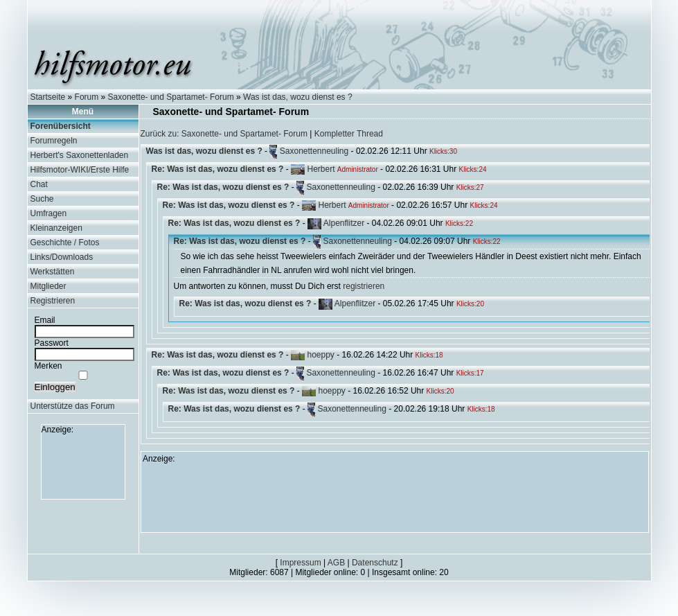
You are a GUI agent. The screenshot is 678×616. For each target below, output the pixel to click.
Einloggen (55, 387)
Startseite (48, 97)
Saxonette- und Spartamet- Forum (171, 97)
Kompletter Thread (349, 134)
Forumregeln (54, 141)
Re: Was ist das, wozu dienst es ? (218, 169)
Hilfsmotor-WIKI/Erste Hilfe (80, 170)
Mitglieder (48, 286)
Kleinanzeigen (56, 228)
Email (45, 320)
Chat (39, 184)
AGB (336, 563)
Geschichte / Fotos (65, 243)
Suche (42, 199)
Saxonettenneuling (314, 151)
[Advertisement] (83, 466)
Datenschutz (375, 563)
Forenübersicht (61, 126)
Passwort (52, 343)
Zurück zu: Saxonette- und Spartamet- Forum (224, 134)
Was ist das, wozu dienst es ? (298, 97)
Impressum (300, 563)
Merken (48, 366)
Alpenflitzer (344, 223)
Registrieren (53, 301)
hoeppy (320, 355)
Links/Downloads (62, 257)
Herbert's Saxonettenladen (80, 155)
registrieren (364, 286)
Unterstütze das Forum (73, 406)
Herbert (321, 169)
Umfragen (49, 213)
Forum (87, 97)
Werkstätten (53, 272)
